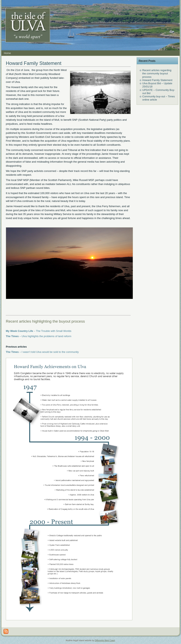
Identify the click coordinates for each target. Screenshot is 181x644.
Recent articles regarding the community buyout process (157, 74)
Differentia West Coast (105, 640)
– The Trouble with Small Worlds (39, 331)
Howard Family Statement (34, 63)
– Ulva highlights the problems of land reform (39, 336)
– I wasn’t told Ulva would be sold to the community (42, 352)
